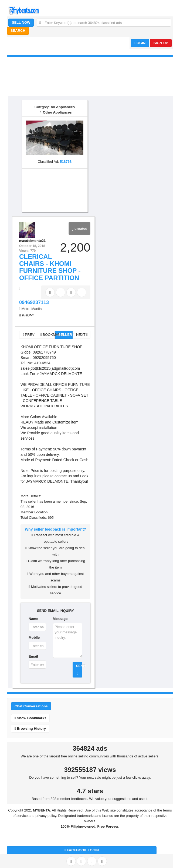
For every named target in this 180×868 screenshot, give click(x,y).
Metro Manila (31, 309)
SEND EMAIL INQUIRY (55, 611)
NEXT (82, 335)
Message (60, 619)
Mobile (34, 638)
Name (33, 619)
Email (33, 656)
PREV (29, 335)
